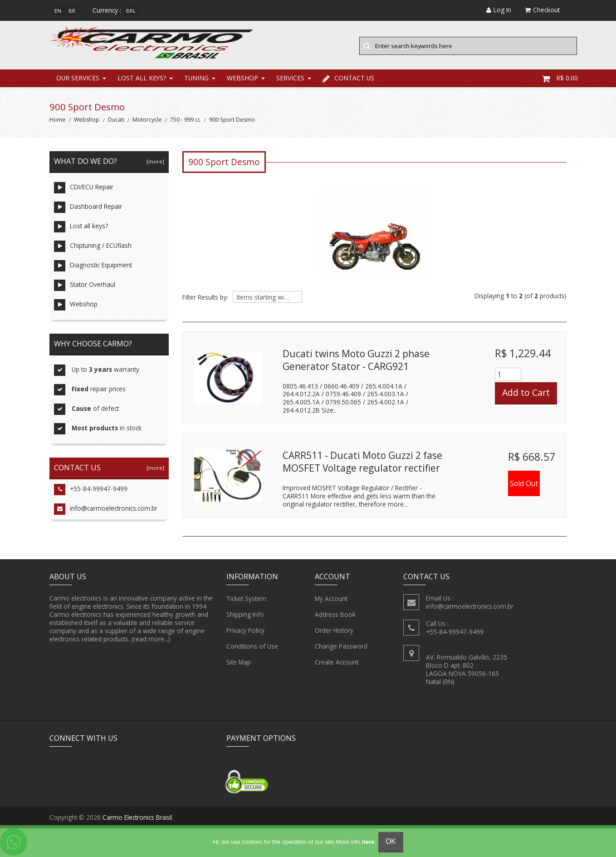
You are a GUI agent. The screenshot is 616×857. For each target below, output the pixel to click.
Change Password (341, 648)
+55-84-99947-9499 (91, 491)
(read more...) (151, 640)
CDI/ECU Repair (84, 189)
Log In (499, 10)
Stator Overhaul (85, 287)
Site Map (239, 664)
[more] (154, 163)
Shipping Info (245, 616)
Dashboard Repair (88, 209)
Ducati (116, 121)
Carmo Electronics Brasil (137, 819)
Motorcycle (147, 121)
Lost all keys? (142, 79)
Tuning (196, 79)
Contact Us (348, 79)
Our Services (78, 79)
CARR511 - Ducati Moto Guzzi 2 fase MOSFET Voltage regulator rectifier (362, 463)
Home (58, 121)
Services (290, 79)
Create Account (337, 664)
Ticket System (246, 600)
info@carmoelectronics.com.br (106, 510)
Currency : (107, 10)
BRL (131, 11)
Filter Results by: (205, 299)
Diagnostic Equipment (93, 267)
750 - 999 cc (185, 121)
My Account (331, 600)
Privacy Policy (245, 632)
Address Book (335, 616)
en (58, 11)
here (368, 842)
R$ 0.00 (560, 79)
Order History (334, 632)
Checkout (542, 10)
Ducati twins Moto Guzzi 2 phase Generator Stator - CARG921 (356, 361)
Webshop (242, 79)
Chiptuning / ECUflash (93, 248)
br (72, 11)
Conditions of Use (252, 648)
